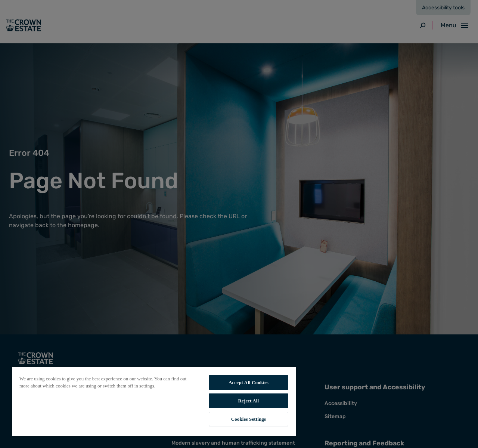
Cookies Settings (249, 419)
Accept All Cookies (249, 382)
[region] (154, 401)
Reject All (249, 401)
